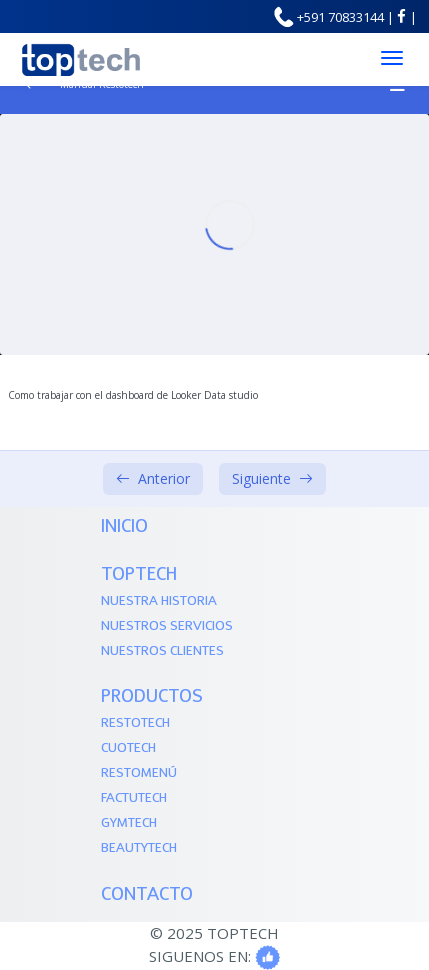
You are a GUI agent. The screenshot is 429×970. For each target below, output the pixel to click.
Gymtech (129, 823)
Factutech (134, 798)
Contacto (147, 895)
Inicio (124, 527)
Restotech (135, 723)
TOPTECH (139, 575)
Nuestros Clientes (162, 651)
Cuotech (128, 748)
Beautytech (139, 848)
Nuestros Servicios (167, 626)
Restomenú (139, 773)
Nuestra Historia (159, 601)
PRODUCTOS (152, 697)
